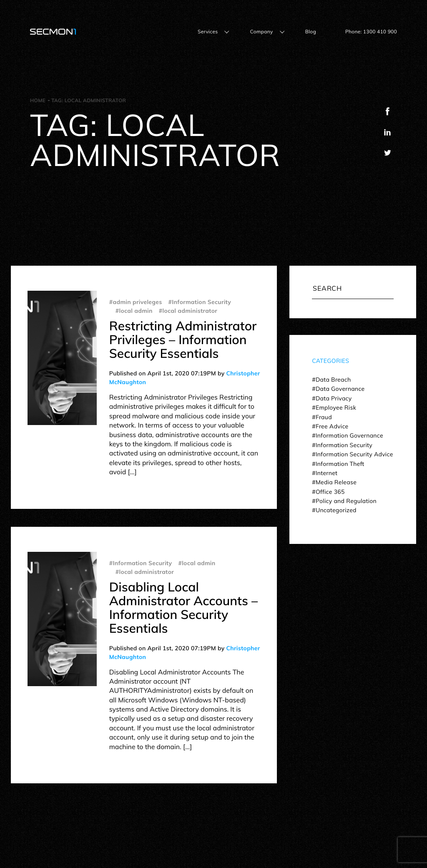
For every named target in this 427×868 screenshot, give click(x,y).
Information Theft (340, 464)
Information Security (344, 445)
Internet (327, 473)
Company (261, 31)
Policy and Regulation (346, 501)
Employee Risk (336, 408)
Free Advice (332, 426)
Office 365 (330, 492)
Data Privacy (334, 398)
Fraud (324, 417)
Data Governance (340, 389)
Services (208, 31)
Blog (311, 31)
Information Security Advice (354, 454)
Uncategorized (336, 510)
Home (38, 100)
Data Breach (333, 380)
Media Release (336, 482)
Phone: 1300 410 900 (371, 31)
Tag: (89, 100)
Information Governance (349, 435)
